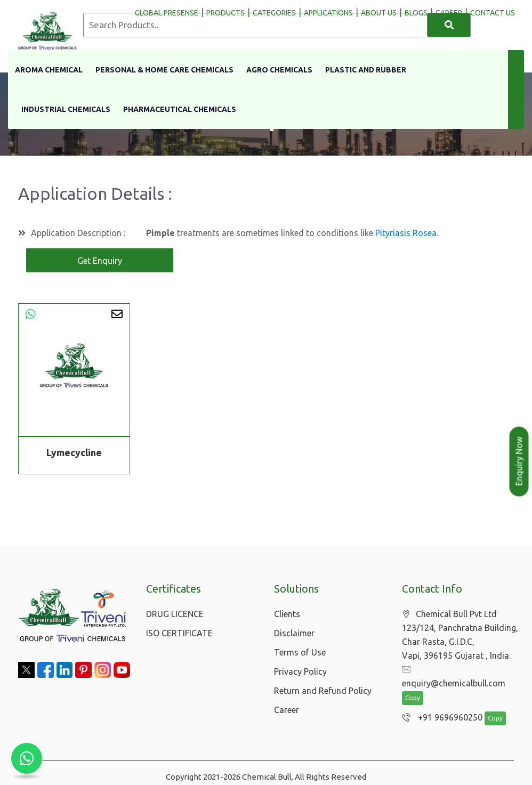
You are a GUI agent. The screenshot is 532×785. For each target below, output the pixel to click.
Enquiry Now (519, 462)
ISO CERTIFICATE (179, 633)
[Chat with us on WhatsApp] (27, 758)
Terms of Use (300, 652)
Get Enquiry (100, 261)
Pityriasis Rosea (406, 233)
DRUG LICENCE (175, 614)
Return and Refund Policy (323, 691)
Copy (413, 685)
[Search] (449, 25)
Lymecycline (74, 452)
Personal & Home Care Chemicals (164, 70)
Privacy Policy (300, 671)
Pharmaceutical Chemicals (180, 109)
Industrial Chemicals (66, 109)
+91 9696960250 (440, 705)
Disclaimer (294, 633)
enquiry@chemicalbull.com (459, 670)
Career (287, 710)
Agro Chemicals (279, 70)
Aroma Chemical (49, 70)
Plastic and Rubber (366, 70)
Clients (287, 614)
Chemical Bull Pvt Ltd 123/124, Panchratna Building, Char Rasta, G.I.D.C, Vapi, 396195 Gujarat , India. (460, 635)
